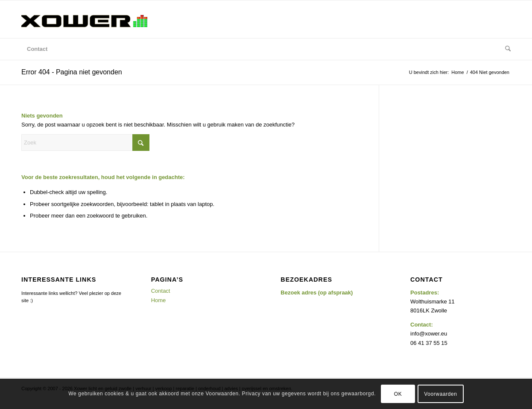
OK (398, 394)
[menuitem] (37, 49)
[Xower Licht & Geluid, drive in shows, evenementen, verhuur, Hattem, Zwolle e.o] (85, 19)
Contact (161, 291)
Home (159, 300)
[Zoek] (505, 49)
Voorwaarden (440, 394)
